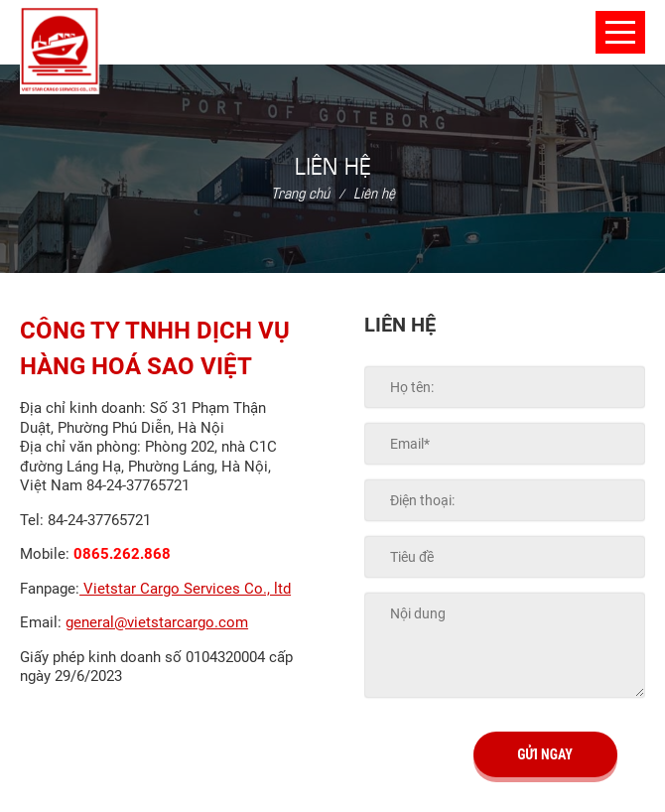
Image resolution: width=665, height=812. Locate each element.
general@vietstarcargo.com (157, 622)
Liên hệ (374, 192)
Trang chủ (300, 192)
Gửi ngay (545, 754)
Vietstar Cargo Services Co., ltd (185, 589)
